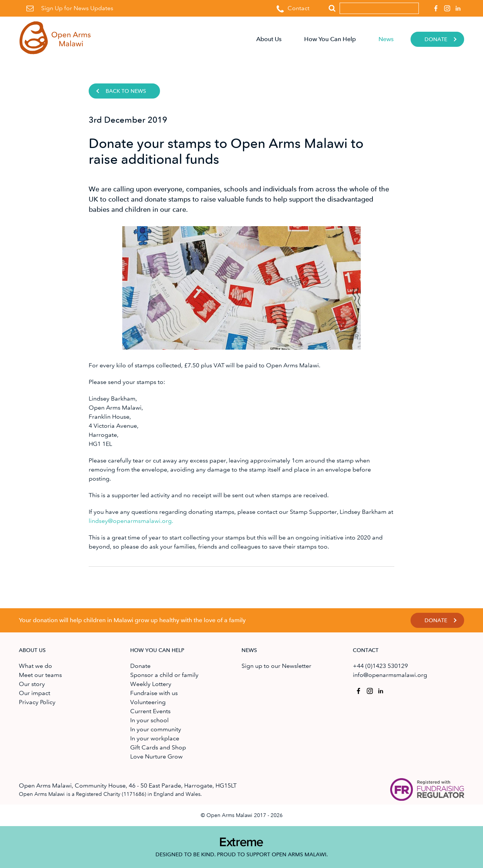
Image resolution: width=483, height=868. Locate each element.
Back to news (126, 91)
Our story (32, 684)
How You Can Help (330, 39)
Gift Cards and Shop (158, 747)
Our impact (35, 693)
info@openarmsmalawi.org (390, 675)
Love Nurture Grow (156, 756)
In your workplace (155, 738)
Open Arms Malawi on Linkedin (457, 6)
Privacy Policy (37, 702)
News (386, 39)
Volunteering (148, 702)
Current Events (150, 711)
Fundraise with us (154, 693)
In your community (156, 729)
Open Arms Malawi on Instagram (446, 6)
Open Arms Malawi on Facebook (435, 6)
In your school (149, 720)
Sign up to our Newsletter (276, 666)
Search (332, 8)
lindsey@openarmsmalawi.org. (131, 521)
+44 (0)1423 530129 (380, 666)
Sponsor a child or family (164, 675)
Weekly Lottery (151, 684)
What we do (35, 666)
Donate (436, 39)
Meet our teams (40, 675)
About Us (269, 39)
